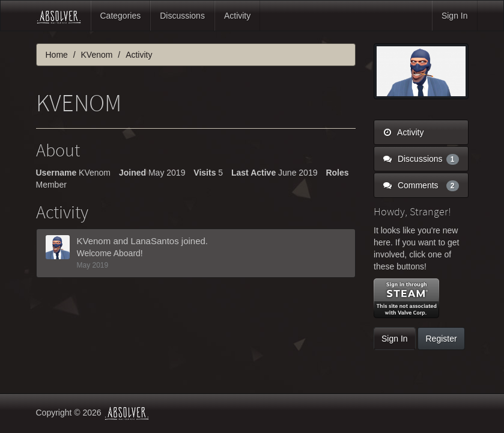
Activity (237, 16)
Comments (421, 185)
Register (441, 339)
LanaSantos (155, 241)
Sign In (455, 16)
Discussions (182, 16)
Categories (121, 16)
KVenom (94, 241)
